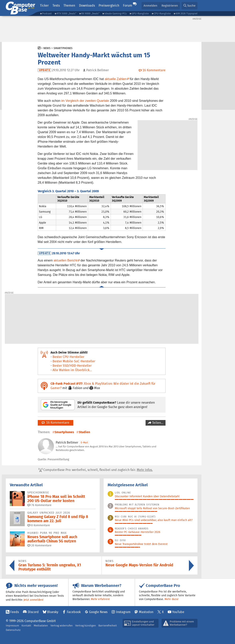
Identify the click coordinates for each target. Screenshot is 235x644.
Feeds (14, 612)
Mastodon (146, 612)
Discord (33, 612)
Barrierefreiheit (108, 626)
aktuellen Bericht (65, 260)
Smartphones (63, 48)
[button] (189, 6)
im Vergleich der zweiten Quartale (85, 101)
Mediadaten (41, 626)
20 (40, 545)
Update (45, 70)
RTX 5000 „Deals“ (66, 13)
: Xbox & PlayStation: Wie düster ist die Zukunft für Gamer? (103, 386)
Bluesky (53, 612)
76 (40, 505)
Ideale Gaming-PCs (116, 13)
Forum (128, 5)
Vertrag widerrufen (62, 626)
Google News (98, 612)
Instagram (123, 612)
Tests (56, 5)
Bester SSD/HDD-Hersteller (72, 366)
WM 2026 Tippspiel (187, 13)
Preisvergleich (109, 5)
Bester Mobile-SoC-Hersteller (74, 361)
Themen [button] (69, 5)
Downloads (87, 5)
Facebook (74, 612)
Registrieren (170, 5)
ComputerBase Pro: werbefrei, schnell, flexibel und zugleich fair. (96, 470)
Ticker (44, 5)
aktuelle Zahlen (116, 79)
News (47, 48)
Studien (84, 432)
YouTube (178, 612)
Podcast (47, 13)
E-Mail (84, 442)
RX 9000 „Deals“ (90, 13)
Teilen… (157, 423)
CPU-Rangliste (162, 13)
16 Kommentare (56, 423)
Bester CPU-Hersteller (68, 357)
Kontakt (26, 626)
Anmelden (150, 5)
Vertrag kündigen (86, 626)
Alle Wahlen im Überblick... (72, 370)
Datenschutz (13, 630)
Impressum (12, 626)
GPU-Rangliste (140, 13)
